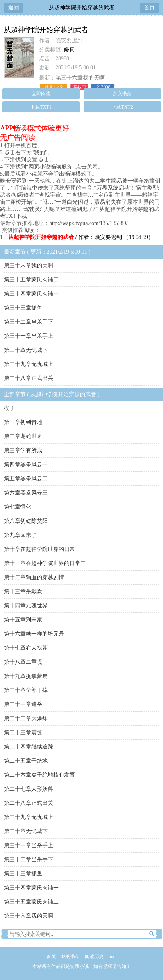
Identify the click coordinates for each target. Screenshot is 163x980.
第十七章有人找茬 (26, 648)
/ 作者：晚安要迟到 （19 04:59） (81, 237)
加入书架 (122, 94)
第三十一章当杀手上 (29, 336)
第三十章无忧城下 (26, 350)
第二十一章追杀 (23, 704)
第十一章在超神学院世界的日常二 (45, 563)
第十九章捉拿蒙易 (26, 676)
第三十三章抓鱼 (23, 308)
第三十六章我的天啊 (80, 78)
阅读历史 (94, 956)
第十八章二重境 (23, 662)
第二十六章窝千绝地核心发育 (39, 775)
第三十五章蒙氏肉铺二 (31, 280)
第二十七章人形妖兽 (29, 789)
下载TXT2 (122, 107)
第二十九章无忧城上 (29, 364)
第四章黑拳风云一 (26, 465)
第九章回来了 (20, 535)
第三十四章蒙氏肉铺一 (31, 294)
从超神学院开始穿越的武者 (82, 8)
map (113, 956)
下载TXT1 (41, 107)
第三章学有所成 (23, 450)
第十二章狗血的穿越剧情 (34, 577)
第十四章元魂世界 (26, 606)
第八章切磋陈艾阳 (26, 521)
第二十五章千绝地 (26, 761)
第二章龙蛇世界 (23, 436)
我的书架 (70, 956)
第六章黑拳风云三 (26, 493)
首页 (149, 8)
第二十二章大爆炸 (26, 718)
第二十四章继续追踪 (29, 747)
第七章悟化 (18, 507)
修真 (69, 50)
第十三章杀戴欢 (23, 591)
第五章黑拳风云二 (26, 479)
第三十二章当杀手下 (29, 322)
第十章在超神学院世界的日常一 (42, 549)
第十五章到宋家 (23, 620)
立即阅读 (41, 94)
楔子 (9, 408)
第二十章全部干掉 (26, 690)
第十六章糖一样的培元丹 (34, 634)
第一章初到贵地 (23, 422)
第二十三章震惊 (23, 733)
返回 (14, 8)
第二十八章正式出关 (29, 378)
